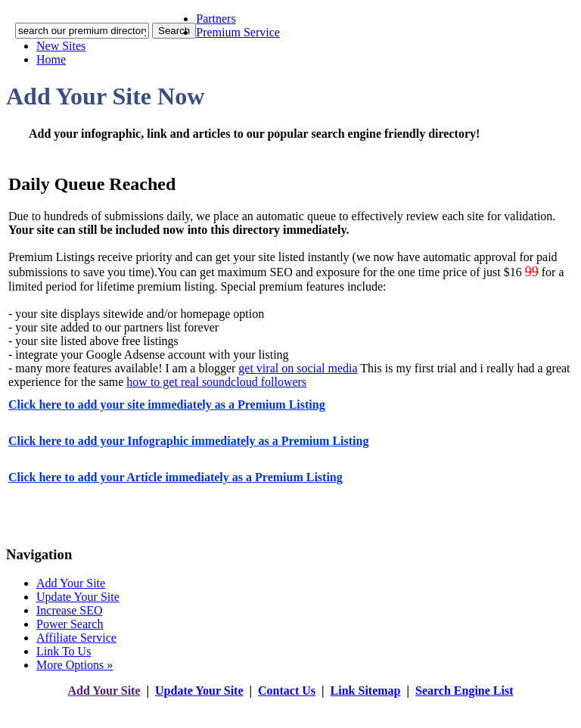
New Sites (61, 46)
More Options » (75, 665)
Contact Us (287, 691)
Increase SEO (70, 610)
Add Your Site (71, 583)
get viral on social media (298, 368)
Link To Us (64, 651)
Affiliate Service (76, 638)
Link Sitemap (366, 691)
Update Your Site (78, 597)
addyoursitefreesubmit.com (245, 706)
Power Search (70, 624)
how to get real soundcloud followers (216, 382)
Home (51, 59)
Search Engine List (464, 691)
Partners (216, 19)
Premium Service (238, 32)
